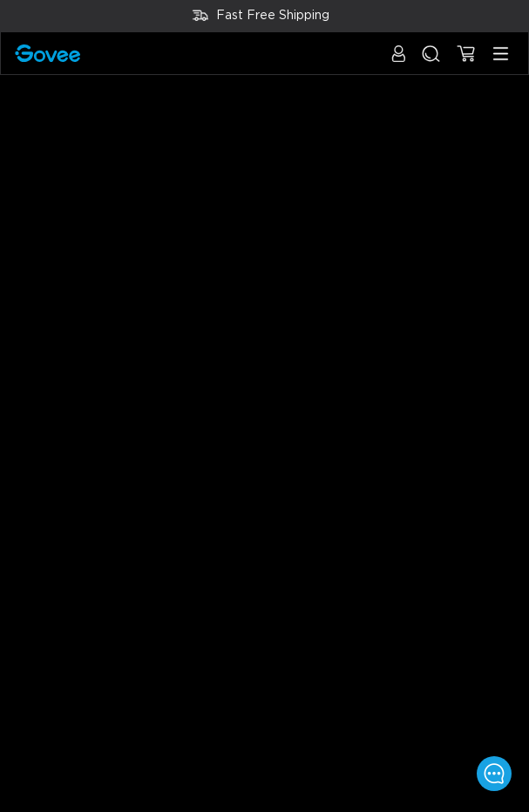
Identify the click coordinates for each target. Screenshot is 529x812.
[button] (399, 62)
